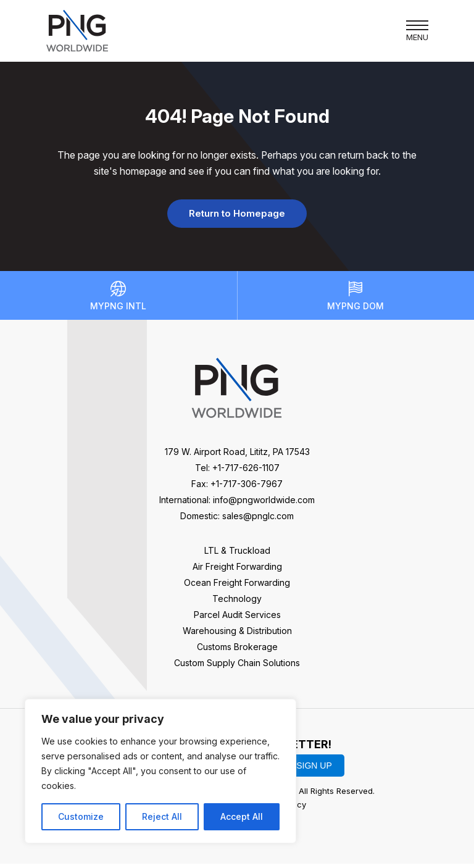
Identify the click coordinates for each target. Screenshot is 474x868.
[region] (160, 771)
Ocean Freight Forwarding (237, 587)
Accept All (242, 816)
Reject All (162, 816)
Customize (81, 816)
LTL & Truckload (237, 555)
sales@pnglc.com (258, 521)
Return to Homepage (237, 216)
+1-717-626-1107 (246, 473)
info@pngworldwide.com (264, 505)
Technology (237, 603)
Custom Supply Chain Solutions (237, 668)
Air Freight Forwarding (237, 571)
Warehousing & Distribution (237, 636)
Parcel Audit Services (237, 620)
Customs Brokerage (237, 652)
